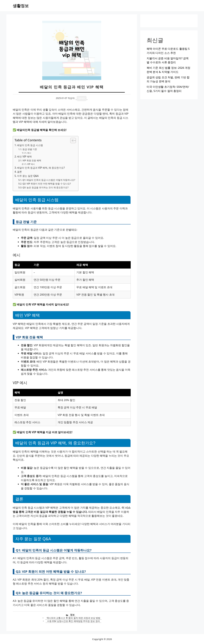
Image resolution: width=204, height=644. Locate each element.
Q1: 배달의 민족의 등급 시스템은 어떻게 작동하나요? (49, 180)
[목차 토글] (71, 141)
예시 (29, 153)
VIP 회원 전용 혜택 (32, 160)
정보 (72, 615)
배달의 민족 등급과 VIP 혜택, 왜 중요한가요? (41, 168)
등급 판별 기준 (30, 149)
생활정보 (21, 6)
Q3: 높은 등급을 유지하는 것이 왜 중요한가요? (45, 187)
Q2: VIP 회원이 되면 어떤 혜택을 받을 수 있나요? (47, 184)
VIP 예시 (31, 164)
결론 (19, 172)
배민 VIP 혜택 (24, 156)
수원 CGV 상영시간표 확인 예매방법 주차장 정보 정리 (73, 621)
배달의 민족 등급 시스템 (30, 145)
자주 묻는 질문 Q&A (28, 176)
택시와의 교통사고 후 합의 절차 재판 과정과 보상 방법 (73, 618)
